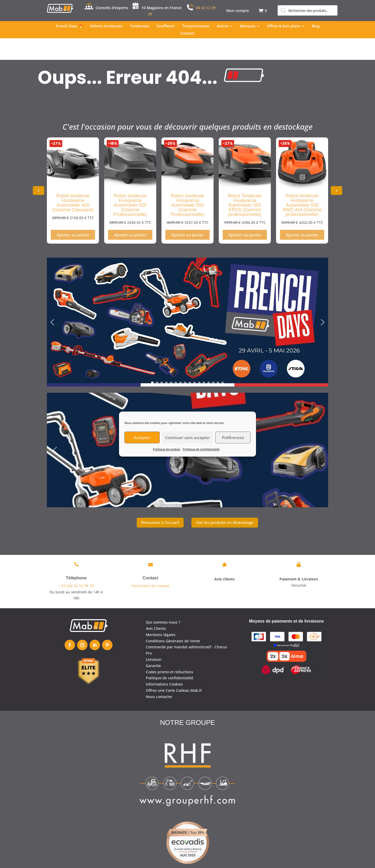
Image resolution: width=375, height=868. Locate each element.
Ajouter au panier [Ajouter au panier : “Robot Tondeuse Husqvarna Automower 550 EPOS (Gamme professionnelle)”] (245, 213)
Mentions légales (161, 613)
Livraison (154, 638)
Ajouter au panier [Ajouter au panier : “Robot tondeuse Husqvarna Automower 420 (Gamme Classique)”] (73, 213)
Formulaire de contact (150, 564)
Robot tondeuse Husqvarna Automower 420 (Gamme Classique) (73, 181)
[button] (336, 169)
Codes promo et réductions (170, 650)
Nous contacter (159, 675)
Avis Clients (156, 607)
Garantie (153, 644)
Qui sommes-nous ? (163, 601)
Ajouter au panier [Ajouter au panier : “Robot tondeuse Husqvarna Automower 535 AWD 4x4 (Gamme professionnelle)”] (302, 213)
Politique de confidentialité (201, 449)
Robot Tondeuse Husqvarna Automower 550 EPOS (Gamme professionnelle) (245, 183)
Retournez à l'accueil (160, 501)
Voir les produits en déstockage (225, 501)
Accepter (142, 438)
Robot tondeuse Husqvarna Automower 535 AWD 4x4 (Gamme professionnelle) (302, 183)
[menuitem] (238, 11)
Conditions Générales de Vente (173, 619)
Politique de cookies (167, 449)
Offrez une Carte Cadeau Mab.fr (174, 669)
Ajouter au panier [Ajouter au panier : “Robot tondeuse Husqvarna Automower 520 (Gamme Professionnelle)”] (130, 213)
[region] (187, 300)
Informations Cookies (164, 663)
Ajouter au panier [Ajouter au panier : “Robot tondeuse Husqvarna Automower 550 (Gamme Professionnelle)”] (188, 213)
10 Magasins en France (161, 8)
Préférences (233, 438)
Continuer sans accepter (187, 438)
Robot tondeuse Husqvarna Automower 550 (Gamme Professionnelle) (187, 183)
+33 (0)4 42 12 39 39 (76, 564)
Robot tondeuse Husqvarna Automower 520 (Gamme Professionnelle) (130, 183)
